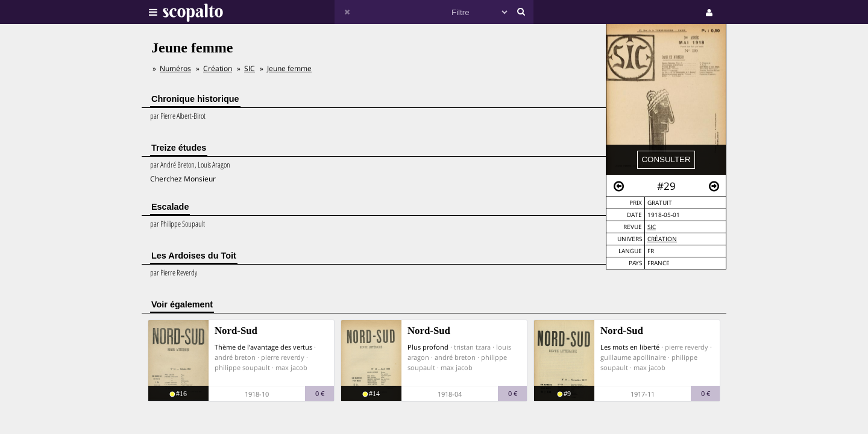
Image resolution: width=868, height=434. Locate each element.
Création (662, 239)
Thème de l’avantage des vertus (263, 347)
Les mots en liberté (630, 347)
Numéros (175, 68)
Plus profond (428, 347)
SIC (652, 227)
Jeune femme (289, 68)
